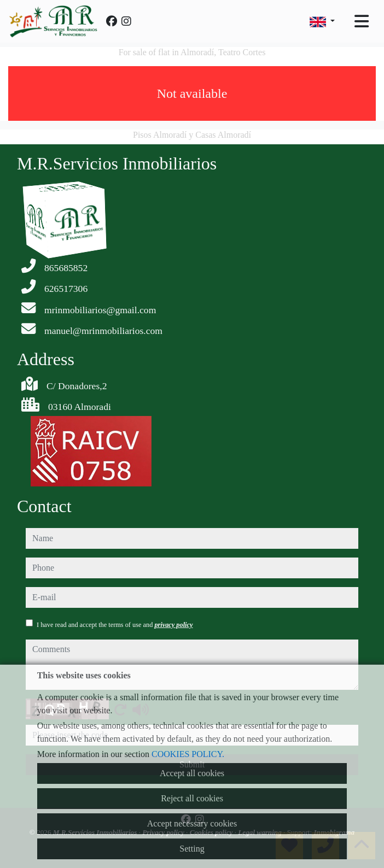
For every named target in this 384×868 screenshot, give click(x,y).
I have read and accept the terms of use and (115, 625)
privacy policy (173, 625)
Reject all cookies (192, 798)
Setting (192, 849)
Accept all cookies (192, 773)
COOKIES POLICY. (188, 754)
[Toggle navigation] (362, 21)
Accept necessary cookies (192, 823)
